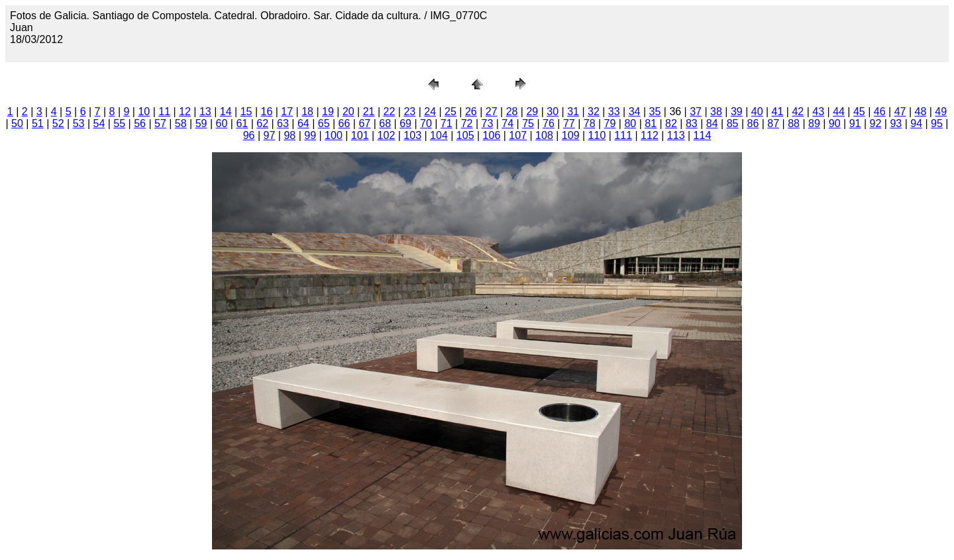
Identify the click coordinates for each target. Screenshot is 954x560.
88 (794, 123)
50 (17, 123)
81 (651, 123)
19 (328, 112)
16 (267, 112)
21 (369, 112)
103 (412, 135)
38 (716, 112)
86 (753, 123)
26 (471, 112)
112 (650, 135)
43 (818, 112)
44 (839, 112)
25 (450, 112)
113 (676, 135)
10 (144, 112)
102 (387, 135)
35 (655, 112)
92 (876, 123)
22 (390, 112)
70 (426, 123)
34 (635, 112)
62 (262, 123)
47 (900, 112)
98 (290, 135)
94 (916, 123)
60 (222, 123)
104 (439, 135)
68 (385, 123)
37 (696, 112)
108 (544, 135)
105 (465, 135)
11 (164, 112)
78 (590, 123)
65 (324, 123)
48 (921, 112)
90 (835, 123)
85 (733, 123)
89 (814, 123)
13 (205, 112)
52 (58, 123)
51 (38, 123)
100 (334, 135)
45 (859, 112)
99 (310, 135)
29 (532, 112)
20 (348, 112)
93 (896, 123)
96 (249, 135)
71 (447, 123)
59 (201, 123)
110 (597, 135)
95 (937, 123)
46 (880, 112)
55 (119, 123)
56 (140, 123)
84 (712, 123)
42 (798, 112)
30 (553, 112)
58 (181, 123)
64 (303, 123)
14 (226, 112)
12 (185, 112)
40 (757, 112)
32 (594, 112)
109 (571, 135)
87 (773, 123)
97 (270, 135)
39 (737, 112)
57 (160, 123)
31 (573, 112)
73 (488, 123)
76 (549, 123)
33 (614, 112)
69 (405, 123)
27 (492, 112)
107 (518, 135)
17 (287, 112)
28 (512, 112)
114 (703, 135)
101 (360, 135)
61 (242, 123)
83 (692, 123)
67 (364, 123)
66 (344, 123)
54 (99, 123)
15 (246, 112)
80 (630, 123)
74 (507, 123)
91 (855, 123)
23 (409, 112)
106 (492, 135)
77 (569, 123)
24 (430, 112)
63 (283, 123)
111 (623, 135)
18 (307, 112)
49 (941, 112)
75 (528, 123)
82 (671, 123)
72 (467, 123)
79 (610, 123)
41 (778, 112)
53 (79, 123)
